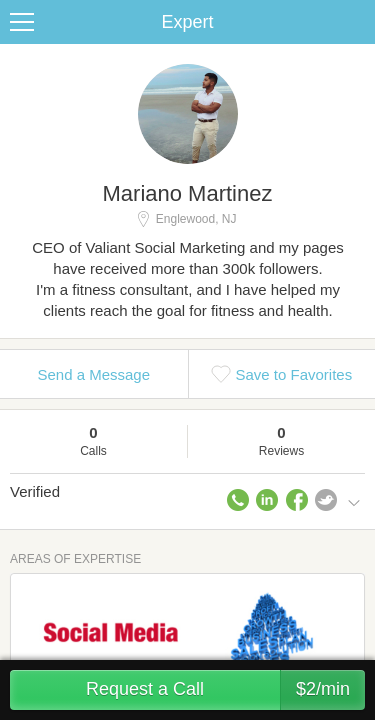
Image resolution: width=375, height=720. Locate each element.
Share (355, 22)
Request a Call (225, 690)
